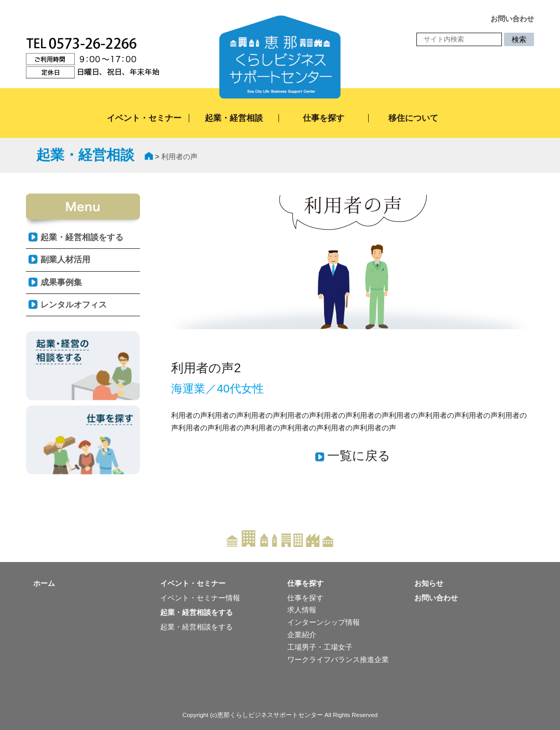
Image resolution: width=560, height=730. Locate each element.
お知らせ (429, 583)
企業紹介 (302, 635)
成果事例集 (61, 282)
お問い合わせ (436, 598)
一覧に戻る (359, 455)
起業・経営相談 (234, 118)
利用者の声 (179, 157)
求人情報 (302, 610)
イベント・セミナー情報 (200, 598)
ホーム (44, 583)
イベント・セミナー (144, 118)
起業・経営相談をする (82, 237)
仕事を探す (324, 118)
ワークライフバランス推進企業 (338, 659)
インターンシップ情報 (324, 622)
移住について (413, 118)
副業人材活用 (65, 259)
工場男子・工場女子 (320, 647)
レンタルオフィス (74, 305)
